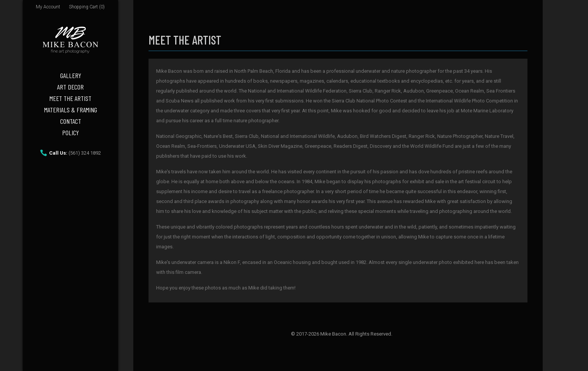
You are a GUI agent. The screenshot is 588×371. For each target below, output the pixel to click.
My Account (48, 7)
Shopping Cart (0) (87, 7)
